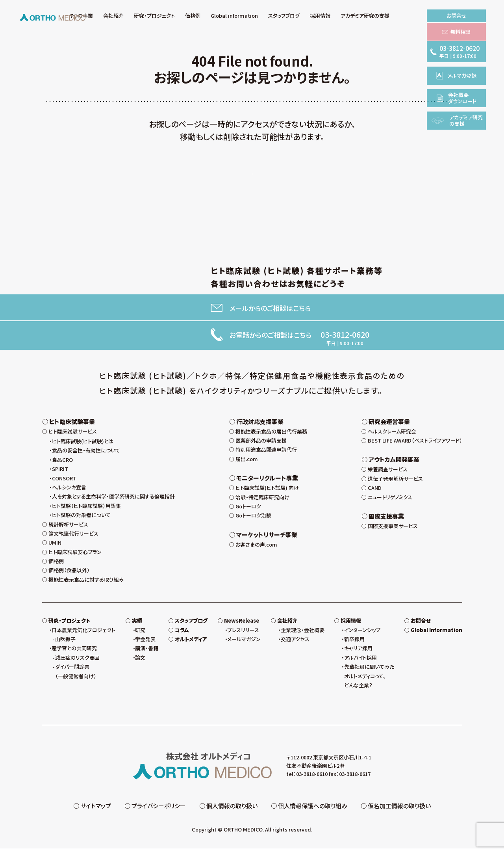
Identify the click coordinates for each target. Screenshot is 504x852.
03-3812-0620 (345, 336)
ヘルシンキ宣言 (69, 491)
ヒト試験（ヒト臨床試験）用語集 (86, 509)
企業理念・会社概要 (303, 633)
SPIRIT (60, 472)
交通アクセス (295, 643)
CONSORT (64, 482)
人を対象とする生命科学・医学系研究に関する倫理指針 (113, 500)
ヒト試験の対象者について (81, 518)
